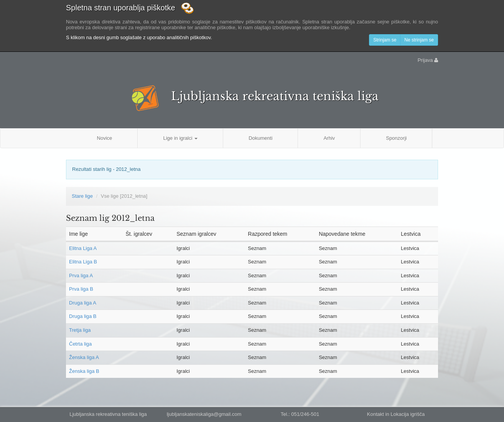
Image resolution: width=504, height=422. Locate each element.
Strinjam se (385, 40)
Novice (105, 138)
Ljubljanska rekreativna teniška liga (275, 96)
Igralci (183, 248)
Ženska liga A (84, 357)
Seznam (257, 248)
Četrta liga (80, 344)
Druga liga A (83, 303)
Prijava (428, 60)
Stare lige (82, 196)
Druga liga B (83, 316)
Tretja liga (80, 330)
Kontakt (376, 414)
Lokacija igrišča (408, 414)
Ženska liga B (84, 371)
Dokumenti (260, 138)
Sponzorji (396, 138)
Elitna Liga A (83, 248)
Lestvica (410, 248)
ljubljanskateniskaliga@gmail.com (204, 414)
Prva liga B (81, 289)
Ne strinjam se (419, 40)
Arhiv (329, 138)
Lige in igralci (180, 138)
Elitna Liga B (83, 262)
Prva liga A (81, 276)
